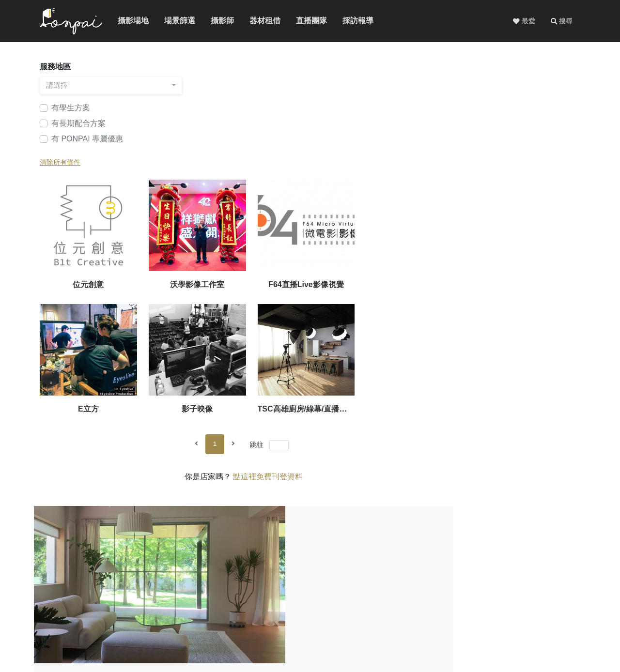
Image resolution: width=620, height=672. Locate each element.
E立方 (535, 164)
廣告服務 (517, 620)
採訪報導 (352, 21)
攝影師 (218, 21)
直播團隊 (305, 21)
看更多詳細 (500, 549)
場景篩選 (173, 21)
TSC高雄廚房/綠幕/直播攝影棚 (334, 290)
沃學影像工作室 (327, 164)
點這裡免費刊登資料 (403, 359)
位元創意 (224, 164)
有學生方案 (71, 109)
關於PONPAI (438, 620)
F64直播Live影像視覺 (431, 164)
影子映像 (224, 290)
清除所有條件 (60, 163)
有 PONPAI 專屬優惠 (87, 140)
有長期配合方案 (78, 124)
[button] (561, 21)
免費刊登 (481, 620)
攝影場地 (127, 21)
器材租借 (259, 21)
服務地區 (55, 68)
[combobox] (103, 86)
